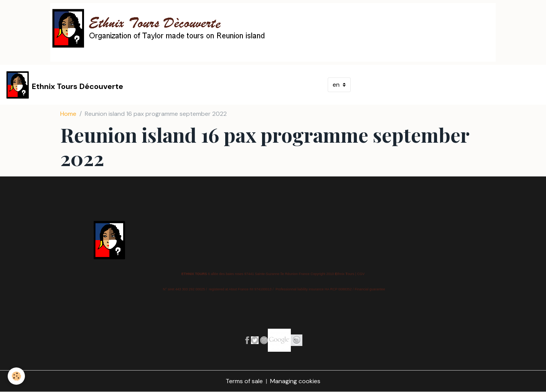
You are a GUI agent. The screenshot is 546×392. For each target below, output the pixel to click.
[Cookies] (16, 376)
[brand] (65, 85)
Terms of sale (244, 381)
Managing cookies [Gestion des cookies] (295, 381)
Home (68, 114)
